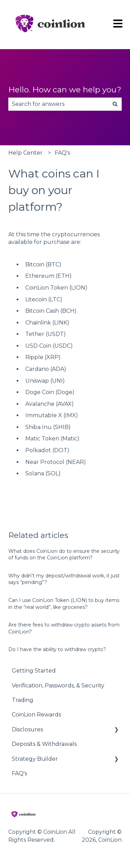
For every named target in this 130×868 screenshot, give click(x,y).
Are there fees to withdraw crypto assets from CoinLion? (64, 628)
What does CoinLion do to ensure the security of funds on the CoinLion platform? (64, 555)
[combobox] (58, 104)
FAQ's (62, 153)
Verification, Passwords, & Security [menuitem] (58, 686)
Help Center (25, 153)
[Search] (115, 104)
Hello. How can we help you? (65, 90)
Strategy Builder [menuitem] (35, 759)
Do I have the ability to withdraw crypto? (57, 649)
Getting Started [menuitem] (34, 671)
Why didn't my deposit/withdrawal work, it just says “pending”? (64, 579)
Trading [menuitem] (23, 700)
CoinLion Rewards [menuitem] (36, 715)
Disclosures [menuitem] (27, 729)
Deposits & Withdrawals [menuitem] (44, 744)
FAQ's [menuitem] (19, 773)
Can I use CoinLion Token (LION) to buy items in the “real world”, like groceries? (64, 604)
